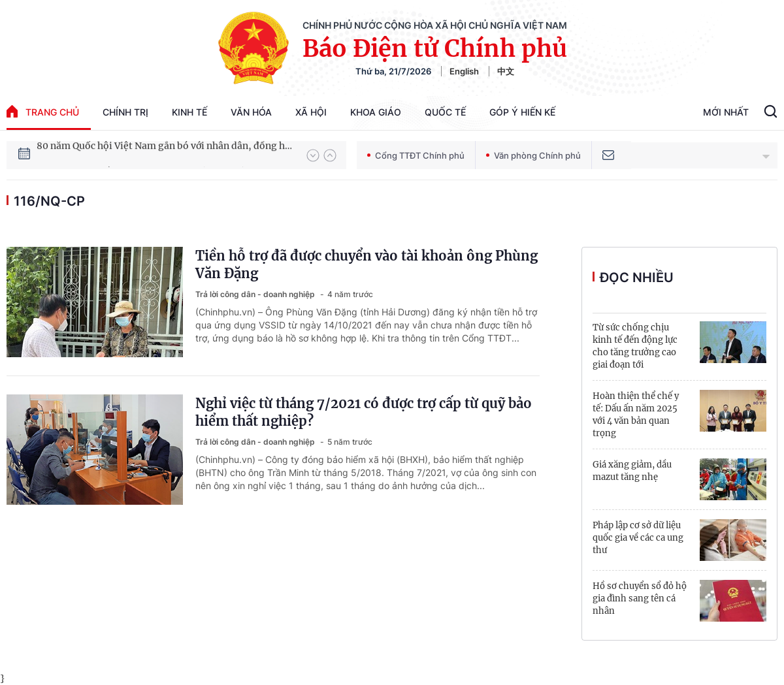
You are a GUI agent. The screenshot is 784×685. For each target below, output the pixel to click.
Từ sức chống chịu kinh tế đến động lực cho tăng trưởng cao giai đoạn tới (635, 346)
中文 (506, 71)
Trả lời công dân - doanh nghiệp (256, 294)
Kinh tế (189, 112)
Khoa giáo (376, 112)
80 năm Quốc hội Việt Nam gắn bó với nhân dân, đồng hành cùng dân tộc (165, 155)
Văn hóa (251, 112)
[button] (313, 155)
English (464, 71)
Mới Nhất (726, 112)
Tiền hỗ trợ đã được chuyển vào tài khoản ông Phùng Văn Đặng (367, 264)
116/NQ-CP (49, 201)
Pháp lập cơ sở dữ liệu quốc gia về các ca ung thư (638, 538)
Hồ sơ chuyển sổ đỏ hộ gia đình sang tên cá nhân (640, 598)
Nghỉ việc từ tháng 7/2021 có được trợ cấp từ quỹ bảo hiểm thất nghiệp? (364, 412)
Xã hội (311, 112)
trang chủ (43, 111)
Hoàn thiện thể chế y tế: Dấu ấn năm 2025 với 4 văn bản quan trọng (636, 415)
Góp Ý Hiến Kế (522, 112)
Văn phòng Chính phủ (533, 155)
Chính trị (125, 112)
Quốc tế (445, 112)
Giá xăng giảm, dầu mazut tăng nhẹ (632, 471)
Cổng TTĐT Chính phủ (416, 155)
